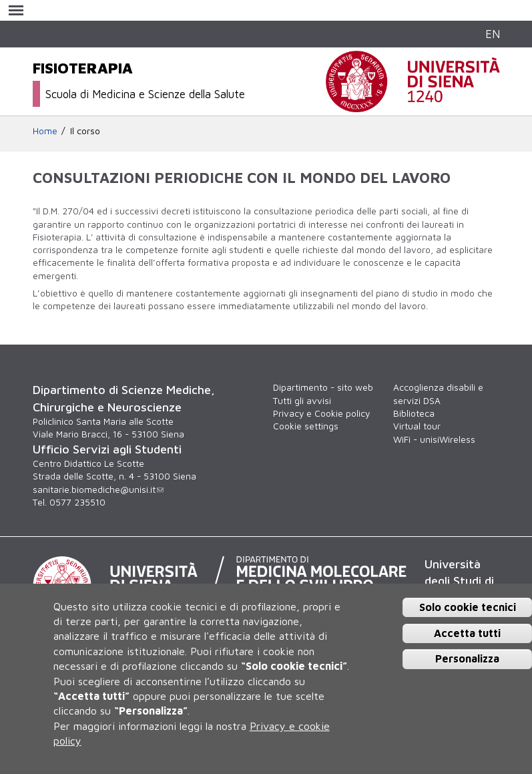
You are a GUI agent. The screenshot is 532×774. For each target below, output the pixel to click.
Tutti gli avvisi (302, 401)
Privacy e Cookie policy (321, 413)
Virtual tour (417, 426)
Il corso (85, 131)
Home (45, 131)
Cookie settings (306, 426)
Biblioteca (414, 413)
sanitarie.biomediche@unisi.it (98, 490)
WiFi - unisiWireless (434, 439)
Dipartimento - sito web (323, 387)
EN (493, 34)
